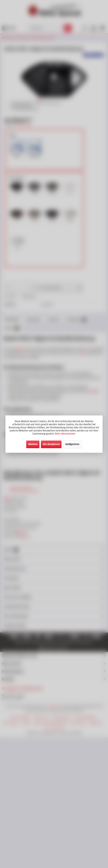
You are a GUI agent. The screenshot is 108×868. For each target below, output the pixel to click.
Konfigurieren (72, 444)
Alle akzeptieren (51, 444)
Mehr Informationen (65, 434)
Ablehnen (33, 444)
